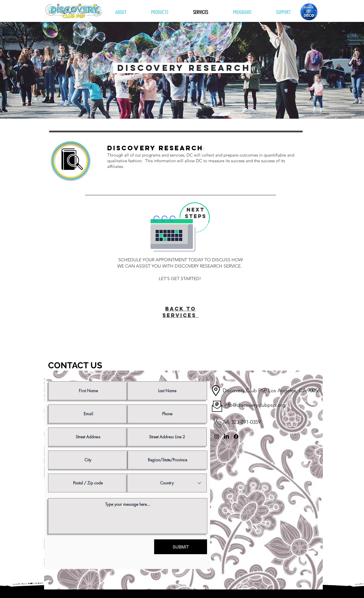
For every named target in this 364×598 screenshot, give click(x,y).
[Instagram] (217, 437)
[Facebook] (236, 437)
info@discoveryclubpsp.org (255, 405)
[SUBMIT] (181, 547)
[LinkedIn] (226, 437)
